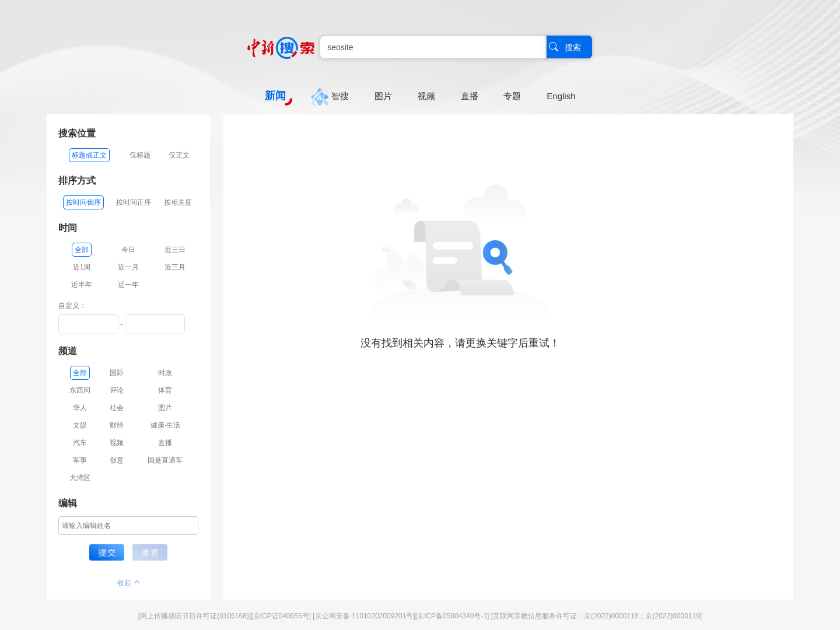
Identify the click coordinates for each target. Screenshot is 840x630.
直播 (165, 443)
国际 (117, 373)
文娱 (80, 425)
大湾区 (80, 478)
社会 (117, 408)
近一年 (128, 285)
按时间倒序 (83, 202)
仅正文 (179, 155)
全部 (82, 250)
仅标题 (140, 155)
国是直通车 (165, 460)
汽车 (80, 443)
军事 (80, 460)
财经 (117, 425)
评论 (117, 390)
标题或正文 (89, 155)
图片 (165, 408)
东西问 (80, 390)
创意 (117, 460)
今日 (128, 250)
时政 (165, 373)
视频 (117, 443)
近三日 (175, 250)
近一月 (128, 267)
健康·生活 (165, 425)
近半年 (82, 285)
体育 (165, 390)
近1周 (82, 267)
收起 (129, 583)
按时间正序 (134, 202)
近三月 (175, 267)
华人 (80, 408)
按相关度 (178, 202)
